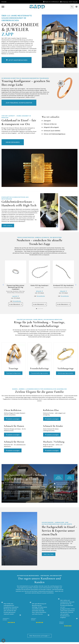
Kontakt (4, 2)
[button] (3, 285)
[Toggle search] (72, 7)
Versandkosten (17, 301)
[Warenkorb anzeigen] (76, 7)
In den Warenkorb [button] (15, 304)
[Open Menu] (3, 7)
